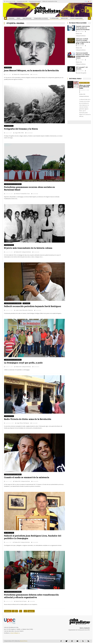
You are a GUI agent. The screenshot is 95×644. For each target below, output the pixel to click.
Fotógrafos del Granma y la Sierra (21, 129)
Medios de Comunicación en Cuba (50, 1)
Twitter (66, 643)
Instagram (72, 643)
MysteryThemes (24, 642)
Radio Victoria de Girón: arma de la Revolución (28, 420)
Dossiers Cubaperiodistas (76, 18)
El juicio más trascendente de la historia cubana (29, 248)
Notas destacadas (27, 18)
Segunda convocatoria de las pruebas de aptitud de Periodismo (83, 28)
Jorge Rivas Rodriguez (23, 424)
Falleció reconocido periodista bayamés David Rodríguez (33, 307)
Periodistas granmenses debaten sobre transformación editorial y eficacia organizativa (32, 597)
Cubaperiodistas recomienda (41, 18)
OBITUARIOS (26, 304)
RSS (87, 643)
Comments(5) (30, 133)
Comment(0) (35, 75)
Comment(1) (36, 367)
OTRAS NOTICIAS (9, 245)
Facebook (60, 643)
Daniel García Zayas (21, 602)
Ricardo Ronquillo (81, 73)
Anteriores (8, 612)
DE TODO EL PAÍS (9, 534)
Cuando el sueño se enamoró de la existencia (27, 478)
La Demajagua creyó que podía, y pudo (24, 363)
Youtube (77, 643)
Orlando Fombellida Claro (23, 194)
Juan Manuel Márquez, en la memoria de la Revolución (32, 71)
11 (25, 612)
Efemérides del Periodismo (35, 1)
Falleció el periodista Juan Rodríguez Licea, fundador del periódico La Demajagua (33, 538)
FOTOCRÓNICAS (9, 126)
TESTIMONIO (8, 68)
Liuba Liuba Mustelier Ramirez (24, 311)
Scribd (82, 643)
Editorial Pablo (64, 18)
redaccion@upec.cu (15, 634)
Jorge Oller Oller (19, 133)
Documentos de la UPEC (22, 1)
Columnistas (11, 18)
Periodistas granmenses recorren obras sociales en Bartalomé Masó (30, 189)
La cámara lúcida (54, 18)
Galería (18, 18)
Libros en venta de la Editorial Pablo (85, 87)
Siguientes (31, 612)
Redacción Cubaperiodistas (21, 75)
